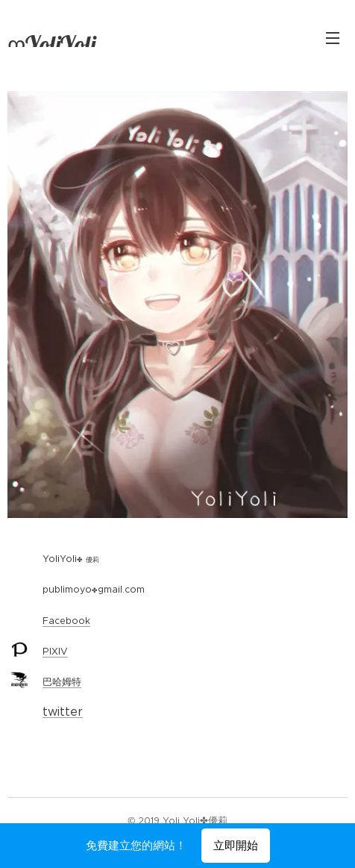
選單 (333, 38)
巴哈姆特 (62, 683)
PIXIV (55, 651)
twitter (63, 712)
